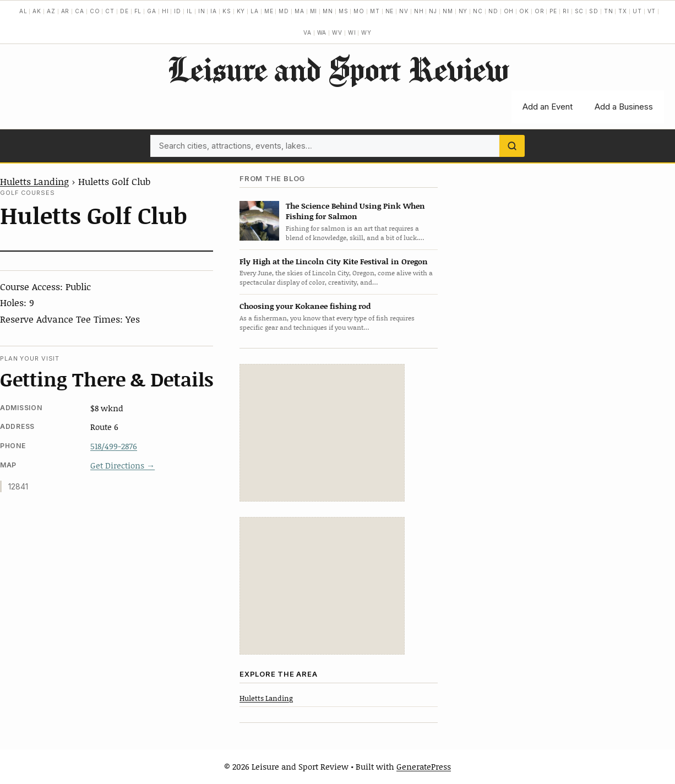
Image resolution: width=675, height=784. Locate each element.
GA (152, 11)
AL (23, 11)
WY (366, 32)
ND (493, 11)
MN (328, 11)
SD (594, 11)
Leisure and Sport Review (338, 69)
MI (314, 11)
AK (37, 11)
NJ (433, 11)
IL (190, 11)
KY (241, 11)
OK (524, 11)
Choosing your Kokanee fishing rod (305, 306)
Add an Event (548, 107)
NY (463, 11)
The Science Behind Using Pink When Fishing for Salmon (355, 211)
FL (138, 11)
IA (214, 11)
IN (202, 11)
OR (540, 11)
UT (637, 11)
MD (284, 11)
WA (322, 32)
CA (80, 11)
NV (404, 11)
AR (66, 11)
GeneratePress (424, 766)
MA (300, 11)
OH (509, 11)
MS (344, 11)
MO (359, 11)
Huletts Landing (34, 181)
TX (623, 11)
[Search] (512, 146)
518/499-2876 (114, 446)
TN (609, 11)
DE (124, 11)
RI (566, 11)
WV (337, 32)
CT (110, 11)
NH (419, 11)
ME (269, 11)
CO (95, 11)
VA (307, 32)
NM (448, 11)
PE (553, 11)
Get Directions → (123, 465)
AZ (51, 11)
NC (478, 11)
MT (375, 11)
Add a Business (624, 107)
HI (165, 11)
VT (652, 11)
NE (390, 11)
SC (579, 11)
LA (255, 11)
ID (178, 11)
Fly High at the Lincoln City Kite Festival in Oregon (334, 261)
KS (227, 11)
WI (352, 32)
